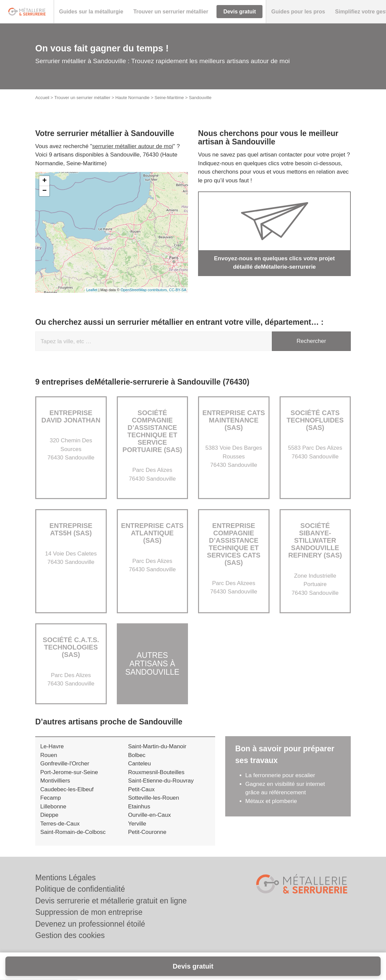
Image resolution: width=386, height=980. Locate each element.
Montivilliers (55, 781)
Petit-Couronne (147, 832)
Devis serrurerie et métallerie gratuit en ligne (111, 901)
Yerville (137, 824)
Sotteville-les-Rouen (153, 798)
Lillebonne (53, 807)
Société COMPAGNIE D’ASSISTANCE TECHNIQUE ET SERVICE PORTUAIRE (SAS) (152, 431)
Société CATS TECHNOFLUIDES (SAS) (315, 420)
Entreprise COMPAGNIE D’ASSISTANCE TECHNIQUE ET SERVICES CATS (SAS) (234, 544)
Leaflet (92, 290)
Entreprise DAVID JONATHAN (71, 416)
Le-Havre (52, 746)
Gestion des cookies (70, 935)
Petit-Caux (141, 789)
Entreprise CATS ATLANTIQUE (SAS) (152, 533)
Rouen (49, 755)
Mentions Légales (65, 878)
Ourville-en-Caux (149, 815)
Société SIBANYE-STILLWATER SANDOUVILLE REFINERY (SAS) (315, 540)
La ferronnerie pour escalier (280, 775)
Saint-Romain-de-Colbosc (73, 832)
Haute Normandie (133, 98)
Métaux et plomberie (272, 801)
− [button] (44, 191)
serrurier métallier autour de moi (133, 146)
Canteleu (139, 764)
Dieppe (49, 815)
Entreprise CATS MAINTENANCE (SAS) (234, 420)
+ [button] (44, 181)
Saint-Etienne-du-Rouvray (161, 781)
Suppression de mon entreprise (89, 912)
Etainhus (139, 807)
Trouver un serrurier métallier (82, 98)
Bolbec (137, 755)
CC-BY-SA (178, 290)
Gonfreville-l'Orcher (65, 764)
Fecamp (51, 798)
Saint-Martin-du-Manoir (157, 746)
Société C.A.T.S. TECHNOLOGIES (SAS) (71, 647)
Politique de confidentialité (80, 889)
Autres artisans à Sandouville (152, 664)
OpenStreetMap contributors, (145, 290)
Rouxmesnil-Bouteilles (156, 772)
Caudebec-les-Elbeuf (67, 789)
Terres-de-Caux (60, 824)
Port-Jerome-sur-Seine (69, 772)
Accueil (42, 98)
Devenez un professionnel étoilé (90, 924)
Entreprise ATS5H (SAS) (71, 529)
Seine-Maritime (169, 98)
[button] (91, 12)
